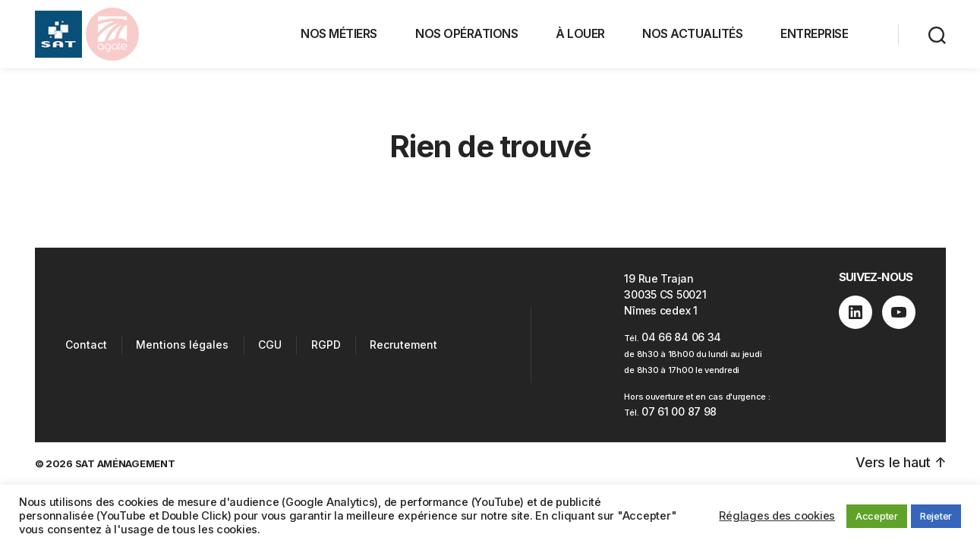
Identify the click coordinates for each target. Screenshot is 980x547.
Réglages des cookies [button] (777, 516)
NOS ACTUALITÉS (692, 33)
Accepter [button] (877, 516)
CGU (270, 345)
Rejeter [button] (936, 516)
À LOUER (580, 33)
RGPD (326, 345)
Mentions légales (182, 345)
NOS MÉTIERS (339, 33)
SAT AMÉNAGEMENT (125, 463)
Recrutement (403, 345)
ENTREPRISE (814, 33)
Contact (86, 345)
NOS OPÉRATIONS (466, 33)
